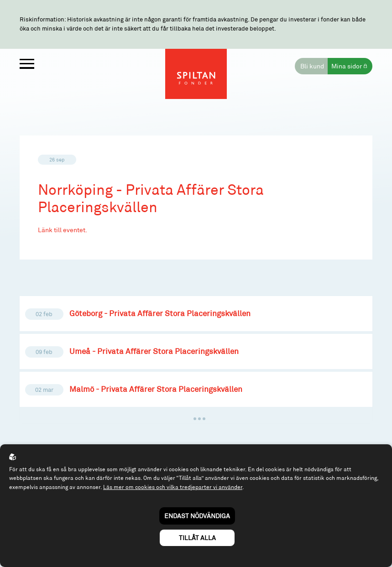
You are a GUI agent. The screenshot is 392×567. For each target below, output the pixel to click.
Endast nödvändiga (197, 516)
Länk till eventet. (63, 230)
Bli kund (312, 66)
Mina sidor (347, 66)
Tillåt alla (197, 538)
